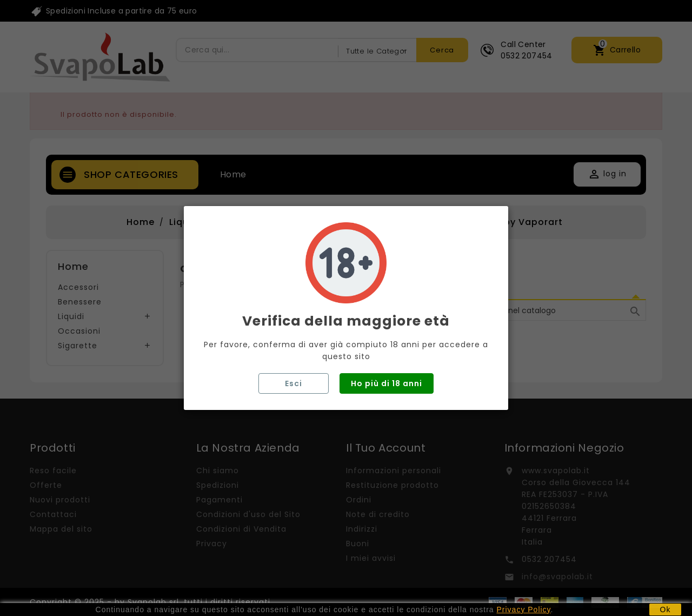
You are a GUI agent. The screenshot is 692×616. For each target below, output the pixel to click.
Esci (294, 383)
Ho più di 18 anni (387, 383)
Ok (666, 610)
